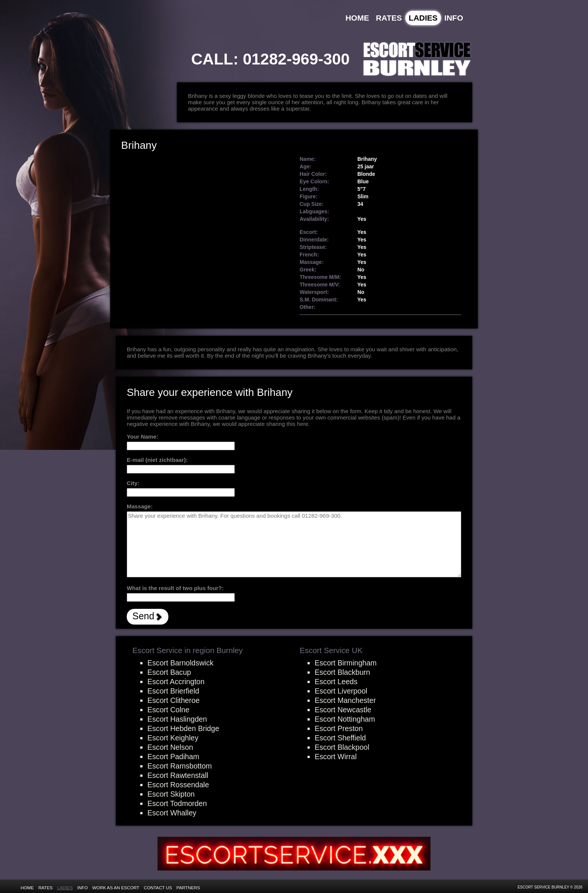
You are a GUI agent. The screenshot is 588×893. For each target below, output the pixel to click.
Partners (188, 888)
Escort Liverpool (341, 691)
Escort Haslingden (177, 719)
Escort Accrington (176, 682)
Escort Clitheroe (173, 700)
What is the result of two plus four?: (175, 588)
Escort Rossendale (178, 785)
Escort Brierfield (173, 691)
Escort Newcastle (343, 710)
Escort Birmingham (346, 663)
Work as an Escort (116, 888)
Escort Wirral (336, 757)
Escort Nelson (170, 747)
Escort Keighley (173, 738)
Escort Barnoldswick (180, 663)
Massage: (140, 506)
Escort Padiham (173, 757)
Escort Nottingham (345, 719)
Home (357, 18)
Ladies (423, 18)
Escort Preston (339, 728)
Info (454, 18)
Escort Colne (168, 710)
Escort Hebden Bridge (183, 728)
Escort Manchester (345, 700)
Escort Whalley (172, 813)
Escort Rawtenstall (178, 775)
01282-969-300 (296, 59)
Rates (389, 18)
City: (133, 483)
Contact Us (158, 888)
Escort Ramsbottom (180, 766)
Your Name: (142, 437)
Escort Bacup (169, 672)
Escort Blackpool (342, 747)
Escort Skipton (171, 794)
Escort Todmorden (177, 803)
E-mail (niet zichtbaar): (157, 460)
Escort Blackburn (342, 672)
